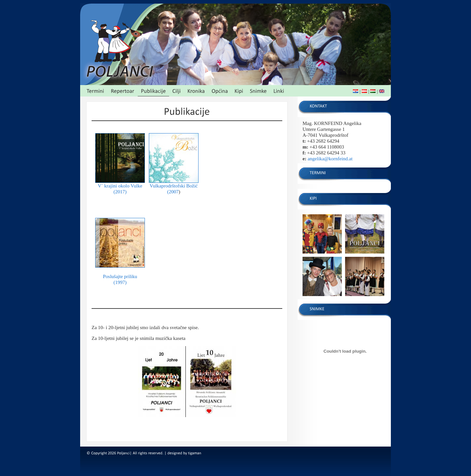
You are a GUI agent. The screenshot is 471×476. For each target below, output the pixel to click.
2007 (174, 192)
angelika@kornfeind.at (330, 159)
